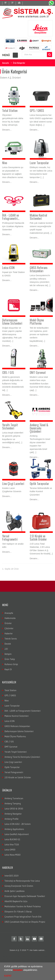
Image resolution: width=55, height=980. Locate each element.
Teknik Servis (11, 639)
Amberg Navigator (13, 814)
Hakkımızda (10, 618)
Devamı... (7, 130)
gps (15, 959)
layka (20, 956)
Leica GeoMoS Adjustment (17, 834)
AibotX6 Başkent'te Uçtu (16, 901)
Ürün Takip (10, 659)
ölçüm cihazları (7, 959)
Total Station (10, 110)
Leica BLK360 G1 (12, 839)
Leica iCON (8, 268)
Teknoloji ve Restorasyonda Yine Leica (22, 881)
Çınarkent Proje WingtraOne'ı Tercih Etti (23, 917)
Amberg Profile (12, 819)
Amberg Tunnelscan (14, 798)
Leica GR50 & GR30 (14, 809)
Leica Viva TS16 (12, 844)
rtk (53, 962)
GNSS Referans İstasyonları (39, 269)
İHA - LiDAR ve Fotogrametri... (11, 217)
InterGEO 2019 (11, 876)
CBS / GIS (8, 372)
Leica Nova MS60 (13, 855)
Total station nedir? (25, 959)
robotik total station (35, 956)
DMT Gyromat (38, 372)
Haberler (9, 633)
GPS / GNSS (37, 110)
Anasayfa (6, 63)
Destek (8, 644)
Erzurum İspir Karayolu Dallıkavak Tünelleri (25, 896)
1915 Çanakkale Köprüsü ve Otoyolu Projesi (25, 922)
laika (24, 956)
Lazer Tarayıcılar (39, 163)
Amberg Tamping (13, 803)
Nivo (5, 163)
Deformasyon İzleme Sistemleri (12, 322)
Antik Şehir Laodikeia (15, 891)
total (13, 954)
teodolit (18, 954)
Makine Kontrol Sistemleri (38, 217)
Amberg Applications (14, 829)
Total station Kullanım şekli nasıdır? (37, 962)
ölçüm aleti (48, 956)
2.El (6, 649)
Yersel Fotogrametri (10, 538)
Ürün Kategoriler (19, 63)
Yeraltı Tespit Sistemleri (10, 426)
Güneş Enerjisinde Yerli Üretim (19, 886)
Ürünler (8, 623)
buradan (18, 970)
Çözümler (9, 628)
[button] (39, 970)
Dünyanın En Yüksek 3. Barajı (18, 912)
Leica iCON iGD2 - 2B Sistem (18, 824)
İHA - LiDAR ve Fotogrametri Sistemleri (23, 711)
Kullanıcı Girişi (11, 664)
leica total (13, 956)
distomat (26, 954)
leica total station (37, 954)
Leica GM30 (10, 850)
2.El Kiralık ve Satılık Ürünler (38, 538)
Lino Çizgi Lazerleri (13, 483)
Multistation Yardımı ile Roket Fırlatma (23, 906)
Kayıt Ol (8, 669)
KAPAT (8, 976)
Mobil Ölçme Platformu (37, 322)
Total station (6, 954)
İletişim (8, 654)
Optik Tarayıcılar (39, 483)
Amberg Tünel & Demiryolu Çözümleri (39, 428)
